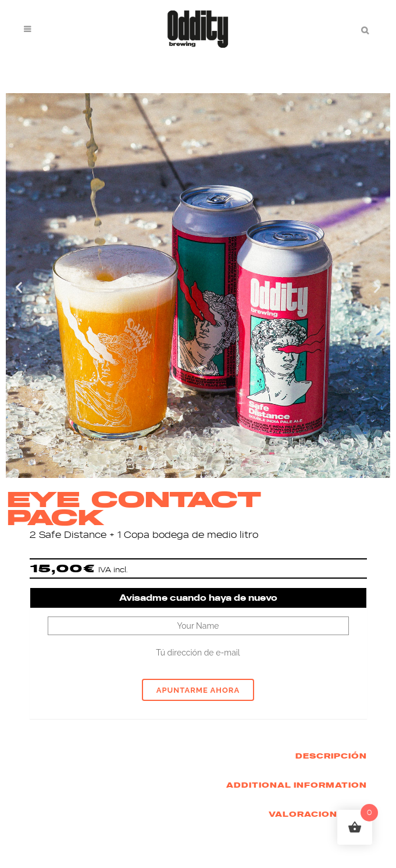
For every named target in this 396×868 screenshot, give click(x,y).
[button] (19, 287)
